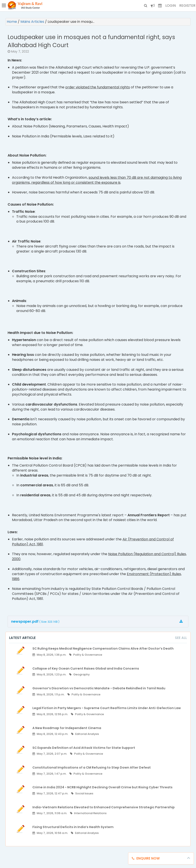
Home (12, 22)
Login (171, 6)
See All (181, 638)
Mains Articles (33, 22)
